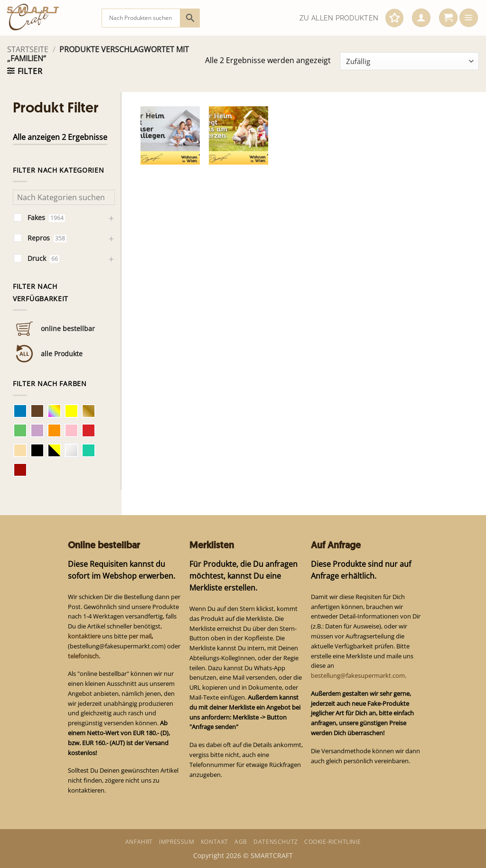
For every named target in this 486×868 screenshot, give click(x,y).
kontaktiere (84, 636)
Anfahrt (139, 842)
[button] (421, 18)
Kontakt (215, 842)
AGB (241, 842)
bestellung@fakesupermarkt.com (358, 675)
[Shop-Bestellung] (409, 61)
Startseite (28, 49)
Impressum (177, 842)
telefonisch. (84, 656)
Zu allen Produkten (339, 18)
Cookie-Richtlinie (332, 842)
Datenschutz (276, 842)
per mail (140, 636)
